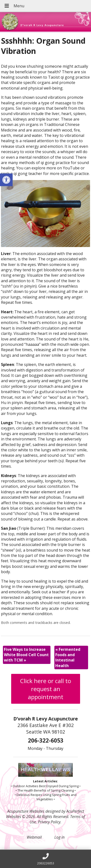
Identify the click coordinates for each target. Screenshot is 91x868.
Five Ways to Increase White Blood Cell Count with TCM (26, 655)
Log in (59, 837)
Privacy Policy (49, 822)
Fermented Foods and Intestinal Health (68, 657)
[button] (6, 180)
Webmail (34, 837)
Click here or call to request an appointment (46, 689)
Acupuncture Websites (26, 811)
